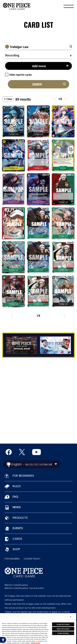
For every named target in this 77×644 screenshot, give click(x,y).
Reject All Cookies (63, 629)
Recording (12, 55)
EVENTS (18, 528)
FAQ (15, 497)
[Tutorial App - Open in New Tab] (55, 345)
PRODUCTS (20, 518)
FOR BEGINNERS (23, 476)
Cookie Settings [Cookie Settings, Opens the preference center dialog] (63, 633)
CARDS (17, 539)
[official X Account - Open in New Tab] (22, 452)
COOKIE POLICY (32, 559)
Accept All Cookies (63, 624)
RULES (17, 486)
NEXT (71, 99)
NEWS (17, 507)
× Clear (8, 99)
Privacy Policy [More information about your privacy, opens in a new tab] (36, 643)
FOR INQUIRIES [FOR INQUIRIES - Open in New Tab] (12, 559)
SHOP (16, 549)
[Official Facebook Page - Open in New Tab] (9, 452)
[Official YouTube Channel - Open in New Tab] (36, 452)
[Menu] (69, 7)
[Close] (71, 617)
